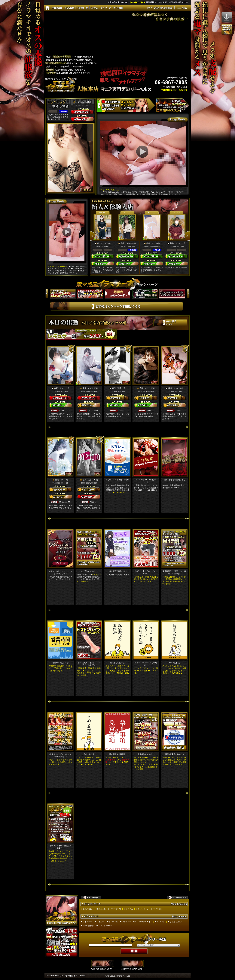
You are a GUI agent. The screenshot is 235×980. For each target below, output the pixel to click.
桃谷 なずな (176, 243)
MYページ (161, 922)
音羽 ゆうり (145, 388)
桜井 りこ (151, 243)
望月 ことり (88, 480)
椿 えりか (102, 243)
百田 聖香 (117, 388)
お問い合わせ (88, 926)
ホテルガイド (147, 922)
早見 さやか (126, 243)
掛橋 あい (60, 480)
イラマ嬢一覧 (116, 909)
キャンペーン (143, 909)
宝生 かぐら (88, 388)
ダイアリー (87, 922)
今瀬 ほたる (81, 102)
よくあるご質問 (176, 922)
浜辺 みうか (174, 388)
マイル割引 (158, 909)
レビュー (100, 922)
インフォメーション (106, 926)
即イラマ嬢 (113, 922)
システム (129, 909)
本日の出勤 (87, 909)
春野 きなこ (60, 388)
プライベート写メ (129, 922)
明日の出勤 (101, 909)
